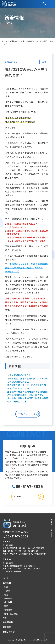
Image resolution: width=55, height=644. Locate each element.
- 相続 (5, 587)
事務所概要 (8, 622)
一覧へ (28, 414)
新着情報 (14, 41)
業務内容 (7, 583)
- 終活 (5, 606)
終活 (23, 41)
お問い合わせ (9, 632)
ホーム (4, 41)
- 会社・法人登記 (10, 614)
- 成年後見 (7, 602)
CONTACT (28, 497)
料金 (5, 618)
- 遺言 (5, 595)
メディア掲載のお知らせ (19, 375)
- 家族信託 (7, 598)
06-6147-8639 (28, 486)
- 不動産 (6, 591)
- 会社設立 (7, 610)
